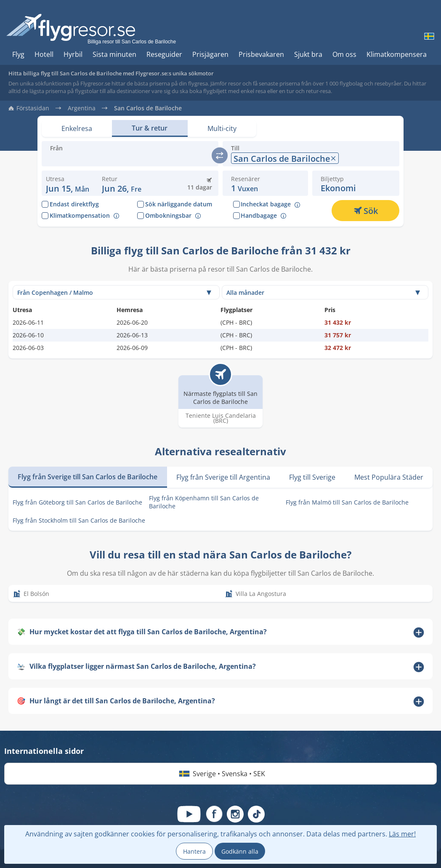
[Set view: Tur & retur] (150, 128)
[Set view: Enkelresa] (77, 128)
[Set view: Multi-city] (222, 128)
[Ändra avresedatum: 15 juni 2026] (68, 183)
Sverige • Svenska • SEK (220, 774)
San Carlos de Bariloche (148, 108)
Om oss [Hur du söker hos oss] (344, 54)
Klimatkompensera (397, 54)
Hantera (194, 851)
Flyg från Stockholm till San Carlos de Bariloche (79, 520)
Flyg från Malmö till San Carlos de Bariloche (347, 502)
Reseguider (164, 54)
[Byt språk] (428, 36)
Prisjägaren (210, 54)
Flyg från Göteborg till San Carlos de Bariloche (77, 502)
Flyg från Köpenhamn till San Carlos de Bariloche (204, 502)
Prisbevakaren (261, 54)
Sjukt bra (308, 54)
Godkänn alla (240, 851)
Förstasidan (33, 108)
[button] (122, 183)
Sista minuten (114, 54)
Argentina (82, 108)
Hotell (44, 54)
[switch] (220, 155)
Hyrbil (73, 54)
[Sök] (365, 211)
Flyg (18, 54)
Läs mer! (402, 834)
